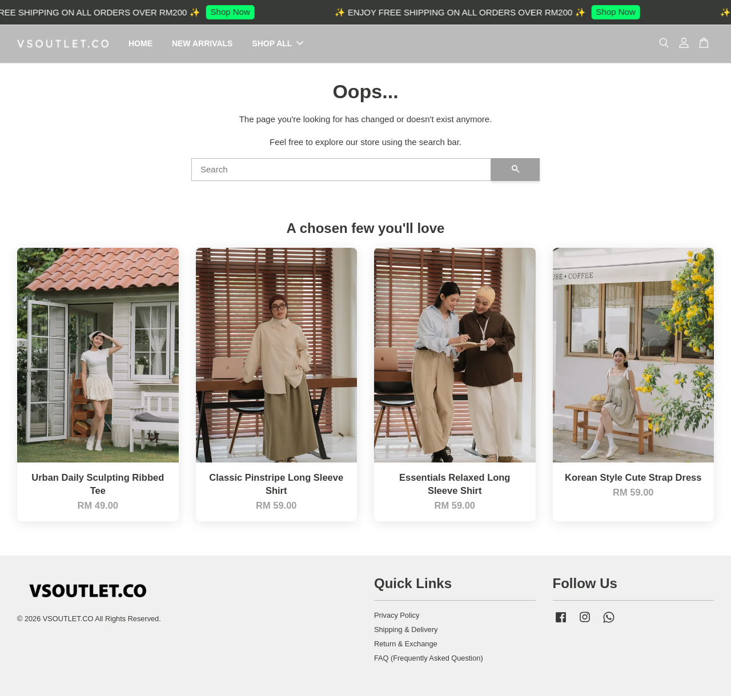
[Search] (341, 174)
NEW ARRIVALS (202, 45)
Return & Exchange (406, 648)
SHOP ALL (278, 45)
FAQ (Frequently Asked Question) (429, 662)
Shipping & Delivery (406, 633)
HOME (140, 45)
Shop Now (237, 12)
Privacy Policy (397, 620)
